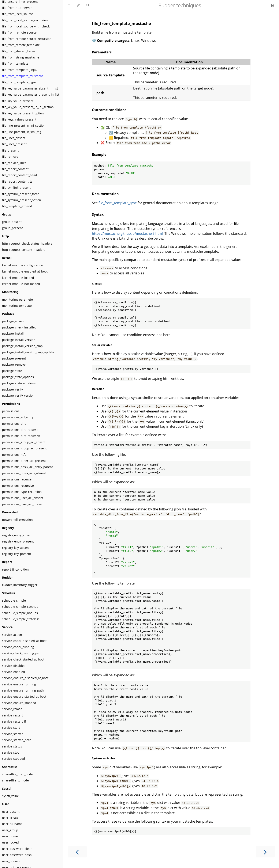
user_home (10, 836)
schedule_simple (14, 600)
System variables (103, 758)
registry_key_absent (16, 548)
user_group (10, 830)
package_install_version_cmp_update (28, 352)
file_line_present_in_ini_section (24, 125)
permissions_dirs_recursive (21, 436)
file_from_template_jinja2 (20, 70)
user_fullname (12, 824)
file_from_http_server (17, 8)
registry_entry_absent (17, 535)
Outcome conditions (109, 110)
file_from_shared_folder (19, 51)
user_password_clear (17, 849)
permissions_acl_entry (18, 417)
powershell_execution (17, 520)
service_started (13, 734)
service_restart (12, 715)
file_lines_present (14, 144)
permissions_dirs (14, 424)
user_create (10, 818)
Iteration (98, 389)
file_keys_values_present (19, 119)
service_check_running (18, 647)
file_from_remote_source (19, 32)
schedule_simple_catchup (20, 607)
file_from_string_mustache (21, 57)
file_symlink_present (16, 188)
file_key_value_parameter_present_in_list (31, 94)
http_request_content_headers (24, 250)
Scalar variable (102, 345)
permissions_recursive (18, 486)
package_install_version (19, 340)
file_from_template (15, 63)
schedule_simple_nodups (20, 613)
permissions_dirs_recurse (20, 430)
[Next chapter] (265, 852)
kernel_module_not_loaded (21, 284)
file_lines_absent (14, 138)
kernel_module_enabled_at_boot (25, 271)
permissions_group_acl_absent (24, 442)
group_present (12, 228)
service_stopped (14, 759)
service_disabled (14, 666)
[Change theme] (78, 5)
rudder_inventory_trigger (20, 585)
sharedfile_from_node (17, 774)
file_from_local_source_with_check (26, 26)
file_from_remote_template (21, 45)
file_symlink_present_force (21, 194)
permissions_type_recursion (22, 492)
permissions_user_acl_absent (23, 498)
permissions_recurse (17, 479)
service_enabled (14, 672)
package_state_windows (19, 383)
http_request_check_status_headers (27, 243)
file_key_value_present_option (23, 113)
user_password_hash (17, 855)
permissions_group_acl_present (24, 448)
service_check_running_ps (20, 653)
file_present (10, 150)
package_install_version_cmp (22, 346)
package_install (13, 333)
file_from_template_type (19, 82)
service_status (12, 746)
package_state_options (18, 377)
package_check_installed (19, 327)
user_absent (11, 812)
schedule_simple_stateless (21, 619)
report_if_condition (15, 569)
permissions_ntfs (14, 455)
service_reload (12, 709)
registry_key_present (17, 554)
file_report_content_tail (18, 181)
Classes (97, 283)
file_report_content (15, 169)
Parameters (102, 52)
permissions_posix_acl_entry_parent (27, 467)
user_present (11, 861)
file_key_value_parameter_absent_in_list (30, 88)
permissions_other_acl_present (24, 461)
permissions (11, 411)
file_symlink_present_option (22, 200)
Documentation (105, 194)
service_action (12, 635)
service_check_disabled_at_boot (24, 641)
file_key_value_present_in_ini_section (28, 107)
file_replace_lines (14, 163)
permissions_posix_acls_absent (24, 473)
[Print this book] (273, 5)
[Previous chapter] (77, 852)
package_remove (14, 364)
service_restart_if (14, 721)
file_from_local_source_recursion (25, 20)
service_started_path (17, 740)
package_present (14, 358)
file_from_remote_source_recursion (27, 39)
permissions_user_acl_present (23, 504)
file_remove (10, 157)
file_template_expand (17, 206)
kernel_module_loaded (18, 278)
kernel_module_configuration (23, 265)
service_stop (11, 752)
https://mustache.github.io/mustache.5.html (127, 233)
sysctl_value (10, 796)
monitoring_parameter (18, 299)
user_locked (10, 842)
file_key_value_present (18, 101)
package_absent (13, 321)
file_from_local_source (18, 14)
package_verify (12, 389)
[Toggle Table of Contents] (69, 5)
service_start (11, 728)
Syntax (98, 214)
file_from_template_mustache (23, 76)
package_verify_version (18, 395)
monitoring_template (17, 306)
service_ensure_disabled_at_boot (25, 678)
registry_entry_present (18, 541)
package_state (12, 371)
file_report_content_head (20, 175)
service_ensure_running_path (23, 690)
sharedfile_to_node (15, 780)
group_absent (12, 222)
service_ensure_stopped (19, 703)
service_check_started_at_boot (23, 659)
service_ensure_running (19, 684)
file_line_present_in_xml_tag (22, 132)
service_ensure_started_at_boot (24, 696)
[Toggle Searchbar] (88, 5)
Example (99, 155)
